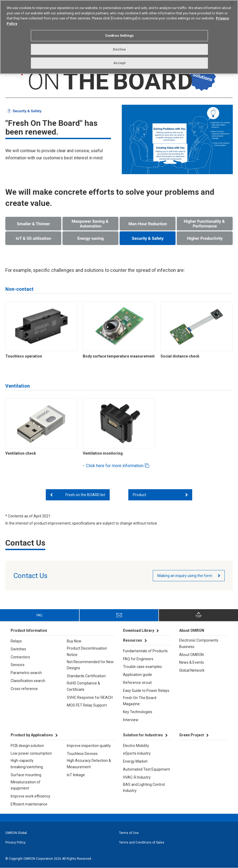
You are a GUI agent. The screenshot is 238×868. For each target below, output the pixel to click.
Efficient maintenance (29, 804)
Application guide (138, 675)
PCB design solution (27, 746)
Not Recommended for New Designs (90, 665)
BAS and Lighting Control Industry (144, 788)
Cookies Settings (119, 36)
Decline (120, 49)
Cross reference (24, 689)
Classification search (28, 681)
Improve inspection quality (89, 746)
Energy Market (135, 761)
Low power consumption (31, 753)
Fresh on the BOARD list (85, 495)
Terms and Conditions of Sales (142, 842)
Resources (133, 640)
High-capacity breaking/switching (27, 764)
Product (139, 495)
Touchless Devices (82, 754)
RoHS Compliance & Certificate (83, 686)
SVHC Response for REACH (90, 697)
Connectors (20, 657)
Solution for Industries (143, 735)
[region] (119, 37)
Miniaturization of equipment (26, 785)
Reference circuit (137, 683)
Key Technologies (138, 712)
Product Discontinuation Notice (87, 651)
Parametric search (26, 673)
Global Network (192, 670)
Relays (16, 641)
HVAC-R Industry (137, 777)
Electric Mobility (136, 746)
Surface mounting (26, 775)
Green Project (192, 735)
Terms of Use (129, 833)
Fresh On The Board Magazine (140, 701)
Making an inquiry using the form (185, 576)
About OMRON (191, 655)
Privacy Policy (15, 842)
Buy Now (74, 641)
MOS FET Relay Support (87, 705)
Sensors (18, 665)
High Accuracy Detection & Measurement (89, 764)
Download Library (139, 630)
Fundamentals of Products (145, 651)
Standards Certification (86, 676)
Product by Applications (32, 735)
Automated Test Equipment (146, 769)
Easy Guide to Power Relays (146, 691)
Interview (131, 720)
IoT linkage (76, 775)
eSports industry (137, 753)
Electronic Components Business (199, 643)
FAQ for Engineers (138, 659)
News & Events (192, 662)
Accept (120, 63)
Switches (18, 649)
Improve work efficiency (30, 796)
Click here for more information (115, 466)
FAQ (39, 615)
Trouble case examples (142, 667)
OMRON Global (16, 833)
